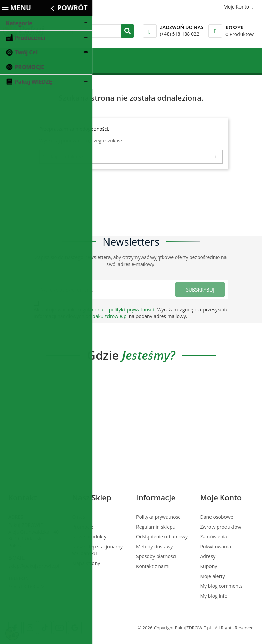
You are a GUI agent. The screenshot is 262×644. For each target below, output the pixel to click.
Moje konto (221, 497)
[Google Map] (75, 628)
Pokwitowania (216, 546)
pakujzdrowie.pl (110, 316)
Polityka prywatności (159, 517)
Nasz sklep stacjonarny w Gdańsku (98, 550)
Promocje (83, 527)
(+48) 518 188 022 (180, 34)
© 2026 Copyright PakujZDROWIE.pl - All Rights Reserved (196, 628)
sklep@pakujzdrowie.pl (34, 566)
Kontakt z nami (153, 566)
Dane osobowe (217, 517)
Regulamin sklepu (156, 527)
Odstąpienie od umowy (162, 537)
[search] (128, 31)
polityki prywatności (131, 309)
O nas (79, 517)
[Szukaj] (131, 157)
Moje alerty (213, 576)
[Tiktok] (45, 628)
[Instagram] (30, 628)
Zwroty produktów (221, 527)
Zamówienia (214, 537)
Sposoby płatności (156, 556)
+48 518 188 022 (26, 586)
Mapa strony (86, 563)
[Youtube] (60, 628)
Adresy (208, 556)
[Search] (218, 157)
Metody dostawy (154, 546)
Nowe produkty (90, 537)
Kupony (209, 566)
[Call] (150, 31)
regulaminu (91, 309)
